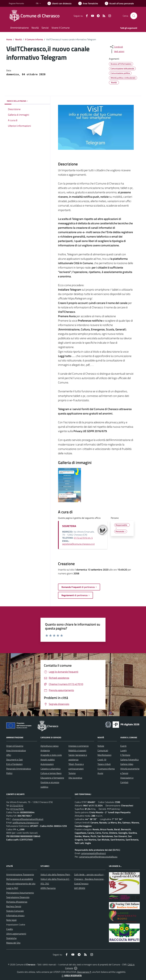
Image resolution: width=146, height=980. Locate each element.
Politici (9, 773)
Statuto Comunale (15, 911)
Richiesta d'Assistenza (17, 902)
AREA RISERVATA (71, 975)
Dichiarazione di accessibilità (20, 879)
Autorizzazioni (47, 764)
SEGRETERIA (69, 526)
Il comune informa (106, 769)
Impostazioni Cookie (16, 925)
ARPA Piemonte (48, 888)
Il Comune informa (34, 39)
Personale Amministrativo (19, 769)
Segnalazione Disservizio (18, 897)
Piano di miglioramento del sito (21, 884)
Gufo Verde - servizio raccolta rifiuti (91, 874)
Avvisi (100, 773)
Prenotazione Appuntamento (20, 893)
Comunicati (103, 750)
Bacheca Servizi (14, 906)
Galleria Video (127, 764)
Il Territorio (125, 755)
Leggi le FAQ (12, 888)
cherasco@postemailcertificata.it (28, 819)
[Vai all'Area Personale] (119, 3)
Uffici (9, 755)
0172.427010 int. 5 (83, 538)
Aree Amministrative (16, 750)
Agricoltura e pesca (49, 746)
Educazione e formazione (52, 778)
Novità (18, 39)
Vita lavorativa (75, 778)
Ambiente (45, 750)
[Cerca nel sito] (134, 16)
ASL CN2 (45, 884)
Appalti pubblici (48, 760)
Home (9, 39)
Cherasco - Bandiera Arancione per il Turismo (95, 879)
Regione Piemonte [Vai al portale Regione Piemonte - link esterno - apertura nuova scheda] (16, 3)
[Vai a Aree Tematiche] (88, 3)
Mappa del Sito (13, 943)
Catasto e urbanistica (50, 769)
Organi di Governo (15, 746)
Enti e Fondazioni (14, 764)
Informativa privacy (15, 915)
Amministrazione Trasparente (20, 874)
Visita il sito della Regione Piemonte (57, 874)
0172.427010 (16, 805)
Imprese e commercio (78, 746)
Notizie (101, 746)
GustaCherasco (81, 884)
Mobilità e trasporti (77, 750)
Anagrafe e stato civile (51, 755)
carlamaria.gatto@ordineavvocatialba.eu (98, 857)
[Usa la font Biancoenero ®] (59, 3)
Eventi (123, 746)
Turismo (72, 773)
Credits (10, 929)
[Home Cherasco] (36, 16)
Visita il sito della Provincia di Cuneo (57, 879)
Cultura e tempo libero (51, 773)
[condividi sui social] (116, 47)
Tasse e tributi (104, 764)
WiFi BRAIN (80, 888)
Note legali (11, 920)
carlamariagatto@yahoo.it (93, 853)
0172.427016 (17, 809)
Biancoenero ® (84, 972)
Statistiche (11, 938)
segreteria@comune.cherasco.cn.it (78, 544)
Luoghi (123, 750)
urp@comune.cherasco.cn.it (26, 823)
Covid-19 (102, 760)
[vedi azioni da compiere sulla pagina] (117, 51)
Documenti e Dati (14, 760)
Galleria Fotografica (129, 760)
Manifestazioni (104, 755)
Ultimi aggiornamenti (16, 934)
